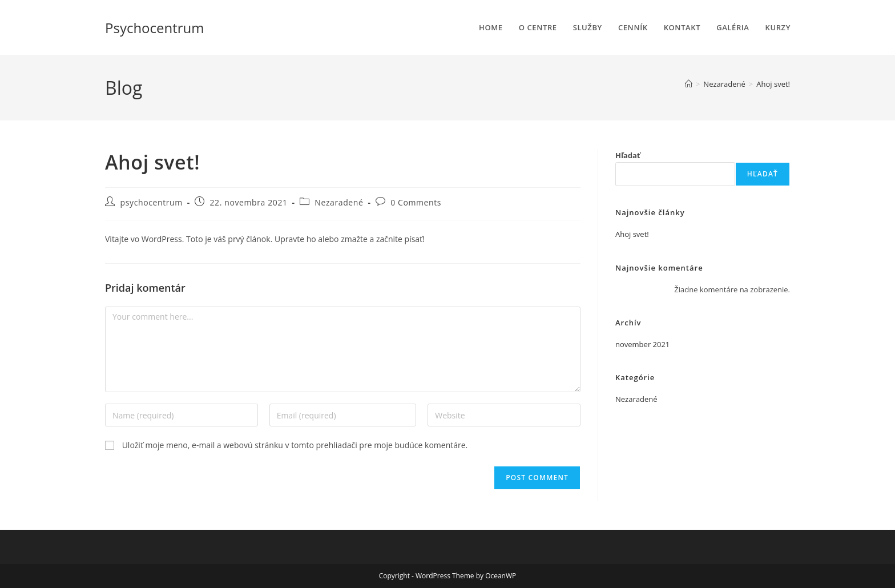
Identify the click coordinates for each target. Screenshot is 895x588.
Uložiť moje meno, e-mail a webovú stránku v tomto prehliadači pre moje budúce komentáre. (295, 445)
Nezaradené (339, 202)
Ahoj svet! (773, 84)
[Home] (689, 84)
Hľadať (628, 155)
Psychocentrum (155, 28)
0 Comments (416, 202)
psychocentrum (152, 202)
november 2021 (642, 344)
